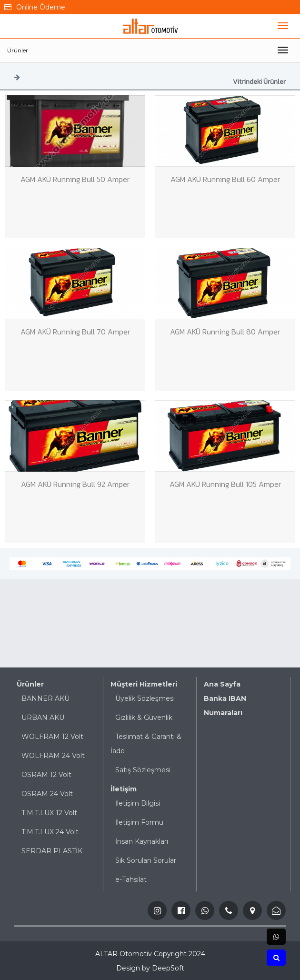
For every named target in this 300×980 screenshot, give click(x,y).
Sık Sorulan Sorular (146, 860)
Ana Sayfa (222, 684)
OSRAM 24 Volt (47, 794)
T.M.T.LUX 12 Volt (49, 813)
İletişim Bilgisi (138, 803)
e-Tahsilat (131, 879)
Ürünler (18, 50)
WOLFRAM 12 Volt (52, 737)
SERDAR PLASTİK (52, 851)
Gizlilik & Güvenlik (144, 717)
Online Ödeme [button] (35, 7)
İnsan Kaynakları (142, 841)
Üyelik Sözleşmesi (145, 698)
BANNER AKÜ (45, 698)
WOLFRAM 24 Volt (53, 756)
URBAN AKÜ (43, 717)
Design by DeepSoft (150, 968)
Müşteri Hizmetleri (144, 684)
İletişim (124, 789)
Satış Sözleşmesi (143, 770)
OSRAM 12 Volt (46, 775)
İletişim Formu (139, 822)
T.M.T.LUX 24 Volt (50, 832)
